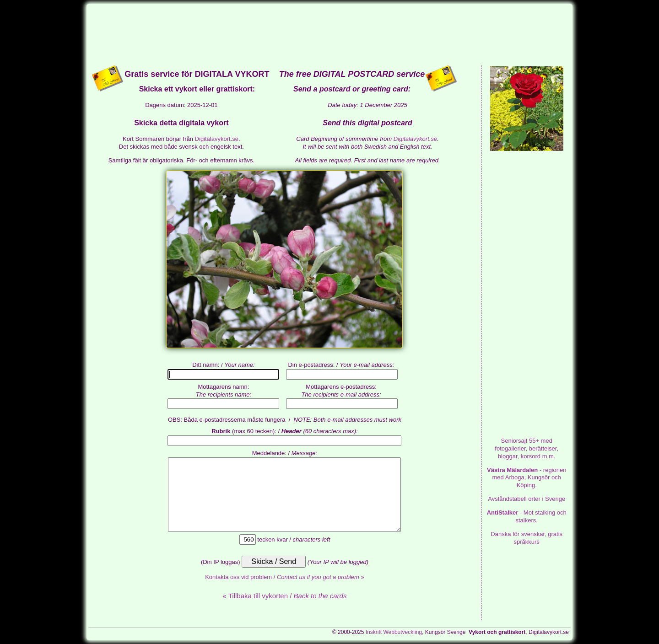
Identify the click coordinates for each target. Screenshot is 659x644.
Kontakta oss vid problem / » (285, 577)
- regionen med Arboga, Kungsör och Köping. (527, 478)
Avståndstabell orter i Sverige (527, 499)
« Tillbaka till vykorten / (284, 596)
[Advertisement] (329, 34)
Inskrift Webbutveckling (394, 632)
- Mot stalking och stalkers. (527, 516)
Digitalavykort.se (217, 139)
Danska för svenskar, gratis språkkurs (527, 538)
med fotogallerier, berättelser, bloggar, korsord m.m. (527, 448)
